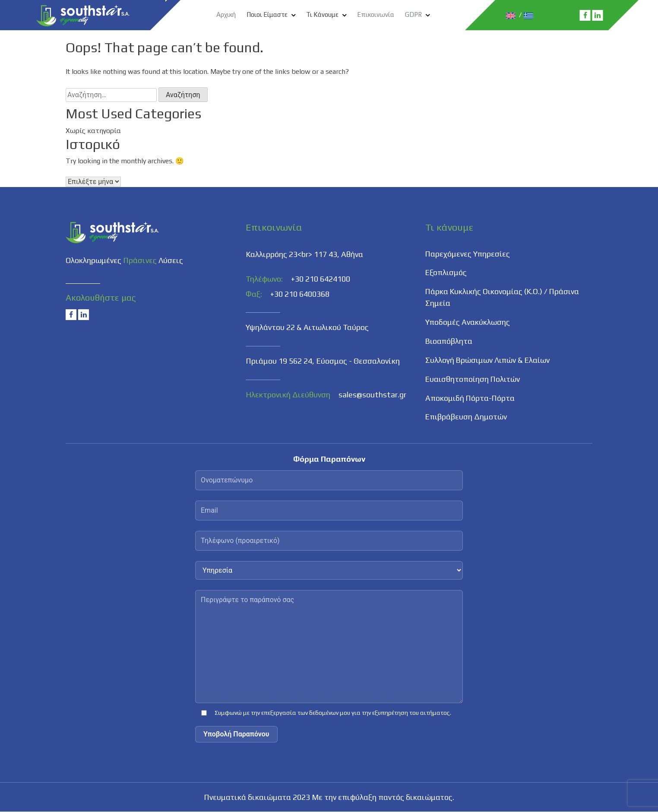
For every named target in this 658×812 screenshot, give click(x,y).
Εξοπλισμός (446, 273)
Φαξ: (254, 294)
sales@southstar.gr (372, 394)
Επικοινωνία (376, 14)
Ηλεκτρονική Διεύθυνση (288, 394)
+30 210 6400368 (300, 294)
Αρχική (226, 14)
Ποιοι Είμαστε (267, 14)
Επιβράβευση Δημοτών (467, 418)
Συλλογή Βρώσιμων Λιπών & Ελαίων (489, 361)
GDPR (413, 14)
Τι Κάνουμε (322, 14)
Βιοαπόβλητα (449, 342)
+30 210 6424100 (321, 279)
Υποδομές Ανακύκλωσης (468, 323)
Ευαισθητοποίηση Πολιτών (474, 380)
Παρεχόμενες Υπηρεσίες (468, 254)
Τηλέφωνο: (264, 279)
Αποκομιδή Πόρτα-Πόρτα (471, 399)
